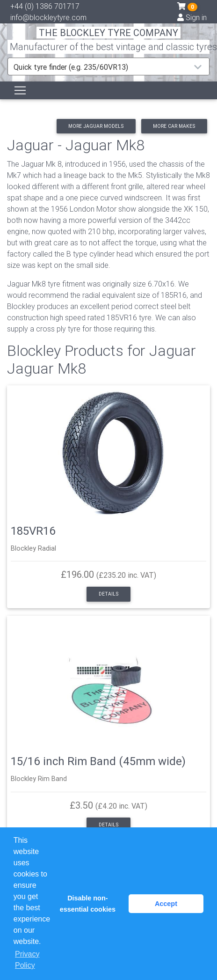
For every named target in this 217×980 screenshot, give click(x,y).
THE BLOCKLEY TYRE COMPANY (108, 33)
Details (108, 594)
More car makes (174, 126)
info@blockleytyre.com (48, 17)
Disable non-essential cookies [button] (88, 904)
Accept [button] (166, 904)
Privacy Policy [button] (27, 960)
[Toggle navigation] (20, 90)
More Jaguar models (96, 126)
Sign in (192, 17)
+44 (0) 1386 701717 (45, 6)
